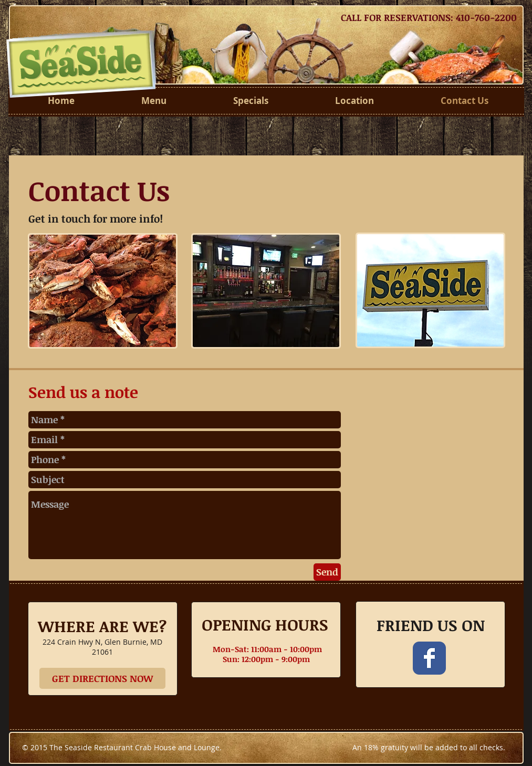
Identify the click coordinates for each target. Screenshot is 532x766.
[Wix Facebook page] (429, 658)
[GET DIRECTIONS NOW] (102, 678)
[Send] (327, 572)
